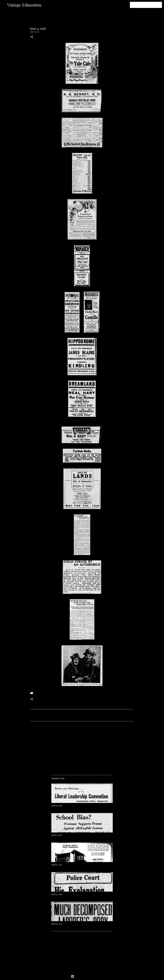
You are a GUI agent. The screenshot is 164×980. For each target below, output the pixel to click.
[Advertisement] (82, 747)
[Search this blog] (148, 5)
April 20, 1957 (57, 865)
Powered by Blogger (82, 976)
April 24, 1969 (57, 806)
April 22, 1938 (57, 894)
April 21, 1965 (57, 835)
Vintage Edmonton (24, 5)
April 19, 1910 (57, 924)
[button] (32, 37)
